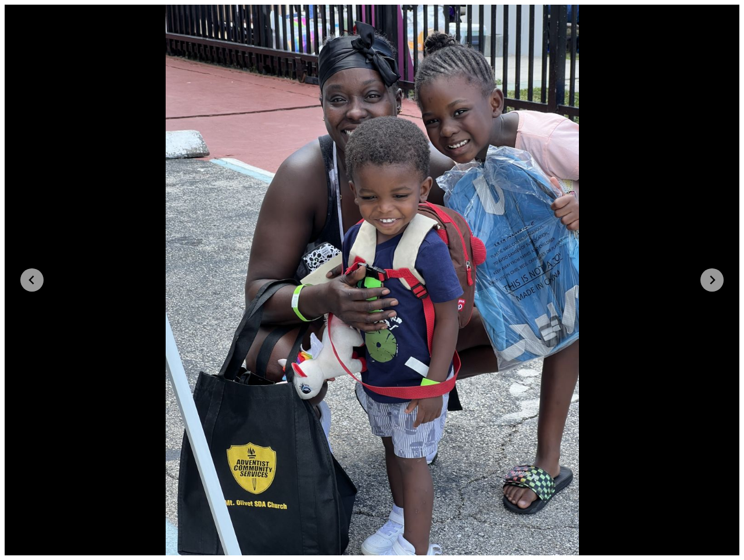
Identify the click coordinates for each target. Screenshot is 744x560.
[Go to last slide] (32, 280)
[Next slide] (712, 280)
